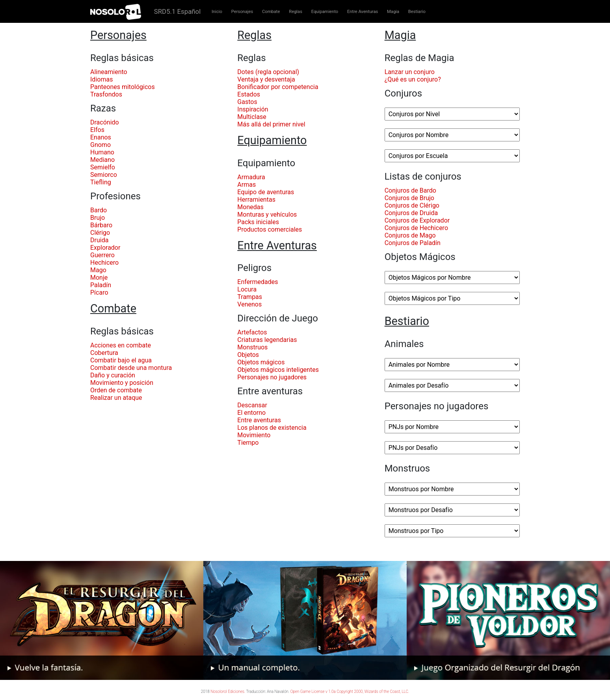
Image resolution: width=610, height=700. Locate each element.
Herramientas (256, 200)
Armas (246, 185)
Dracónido (105, 122)
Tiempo (248, 443)
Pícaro (99, 292)
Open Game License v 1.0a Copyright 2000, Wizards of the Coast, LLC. (350, 692)
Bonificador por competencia (278, 87)
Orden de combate (116, 390)
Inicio (217, 12)
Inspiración (253, 109)
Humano (102, 152)
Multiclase (252, 117)
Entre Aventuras (363, 12)
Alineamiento (109, 72)
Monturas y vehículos (267, 214)
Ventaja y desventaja (266, 79)
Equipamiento (325, 12)
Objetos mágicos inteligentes (278, 370)
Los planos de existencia (272, 428)
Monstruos (252, 347)
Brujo (98, 218)
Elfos (97, 130)
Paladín (101, 285)
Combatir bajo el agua (121, 360)
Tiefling (101, 182)
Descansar (252, 405)
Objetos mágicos (261, 362)
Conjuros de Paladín (413, 243)
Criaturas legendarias (267, 340)
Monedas (250, 207)
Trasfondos (106, 94)
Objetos (248, 355)
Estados (249, 94)
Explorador (105, 248)
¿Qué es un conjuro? (413, 79)
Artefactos (252, 332)
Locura (247, 289)
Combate (271, 12)
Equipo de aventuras (266, 192)
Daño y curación (113, 375)
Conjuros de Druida (411, 213)
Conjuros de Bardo (410, 190)
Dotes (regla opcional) (268, 72)
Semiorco (104, 175)
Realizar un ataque (116, 398)
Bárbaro (101, 225)
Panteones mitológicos (123, 87)
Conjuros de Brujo (409, 198)
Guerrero (102, 255)
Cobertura (104, 353)
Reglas (296, 12)
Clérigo (100, 233)
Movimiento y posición (122, 383)
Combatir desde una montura (131, 368)
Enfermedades (258, 282)
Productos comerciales (270, 229)
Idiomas (101, 79)
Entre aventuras (259, 420)
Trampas (250, 297)
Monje (99, 278)
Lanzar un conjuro (410, 72)
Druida (99, 240)
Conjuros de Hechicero (416, 228)
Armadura (251, 177)
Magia (393, 12)
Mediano (102, 160)
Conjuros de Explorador (417, 220)
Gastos (247, 102)
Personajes (242, 12)
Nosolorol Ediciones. (228, 692)
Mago (98, 270)
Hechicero (104, 263)
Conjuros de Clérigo (412, 205)
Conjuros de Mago (410, 235)
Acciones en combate (121, 345)
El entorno (251, 413)
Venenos (249, 304)
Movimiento (254, 435)
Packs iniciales (258, 222)
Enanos (101, 137)
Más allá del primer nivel (271, 124)
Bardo (99, 210)
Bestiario (417, 12)
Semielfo (103, 167)
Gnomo (100, 145)
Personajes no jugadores (272, 377)
